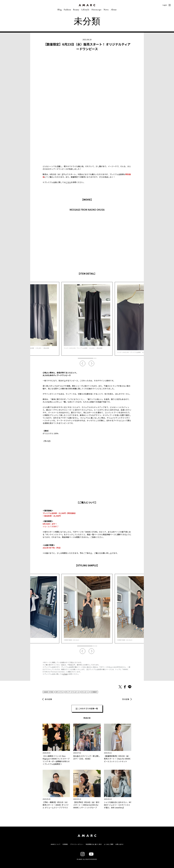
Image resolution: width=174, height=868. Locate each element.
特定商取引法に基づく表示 (94, 844)
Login (165, 5)
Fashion (67, 10)
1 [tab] (86, 358)
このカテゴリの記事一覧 (88, 708)
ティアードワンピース (73, 692)
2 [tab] (94, 358)
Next (91, 363)
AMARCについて (56, 844)
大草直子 (94, 692)
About (114, 10)
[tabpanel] (87, 319)
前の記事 (48, 699)
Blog (60, 10)
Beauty (76, 10)
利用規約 (65, 844)
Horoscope (96, 10)
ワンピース (85, 692)
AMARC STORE (49, 692)
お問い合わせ (119, 844)
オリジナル (60, 692)
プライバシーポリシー (77, 844)
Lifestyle (85, 10)
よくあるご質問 (109, 844)
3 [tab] (96, 358)
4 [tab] (97, 646)
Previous (83, 363)
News (106, 10)
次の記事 (126, 699)
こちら (68, 182)
